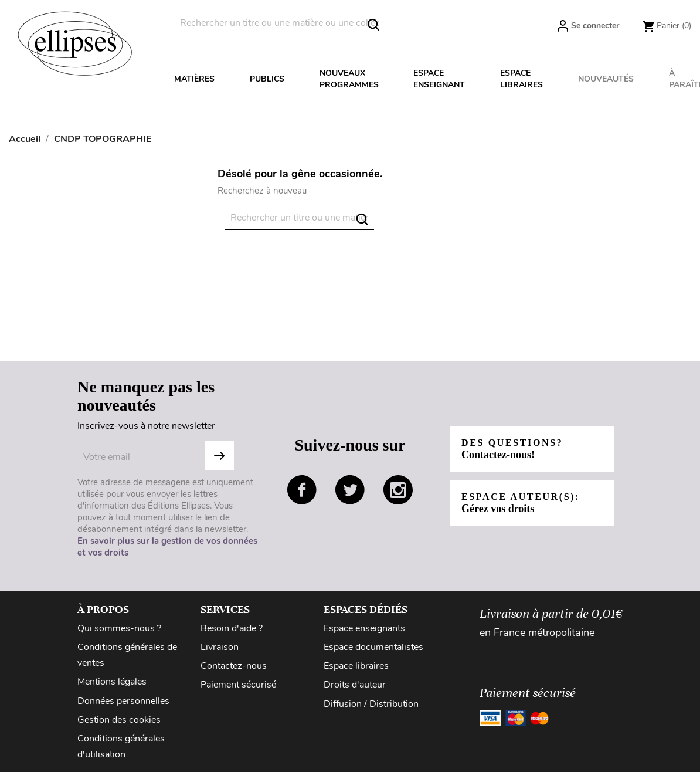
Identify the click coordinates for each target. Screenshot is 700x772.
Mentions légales (112, 682)
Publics (267, 79)
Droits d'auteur (355, 685)
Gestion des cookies (119, 720)
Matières (194, 79)
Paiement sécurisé (238, 685)
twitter (350, 490)
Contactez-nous (234, 666)
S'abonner (219, 456)
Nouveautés (606, 79)
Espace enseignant (439, 79)
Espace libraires (521, 79)
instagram (398, 490)
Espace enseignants (364, 628)
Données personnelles (123, 701)
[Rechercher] (280, 23)
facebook (302, 490)
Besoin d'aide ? (232, 628)
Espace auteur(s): (521, 503)
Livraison (220, 647)
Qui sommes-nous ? (119, 628)
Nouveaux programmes (349, 79)
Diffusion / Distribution (371, 704)
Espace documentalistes (373, 647)
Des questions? (512, 449)
